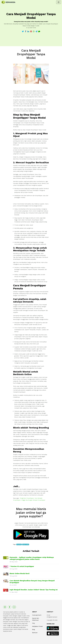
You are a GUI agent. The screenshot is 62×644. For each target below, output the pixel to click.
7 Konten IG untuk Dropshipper (22, 566)
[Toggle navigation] (59, 2)
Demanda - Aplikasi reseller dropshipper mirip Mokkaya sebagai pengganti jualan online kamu (32, 558)
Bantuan (35, 633)
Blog (34, 629)
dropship (19, 544)
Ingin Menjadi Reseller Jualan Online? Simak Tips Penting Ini (34, 590)
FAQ (33, 623)
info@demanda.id (52, 617)
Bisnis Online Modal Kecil (19, 573)
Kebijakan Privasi (37, 626)
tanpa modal (26, 544)
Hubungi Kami (37, 615)
